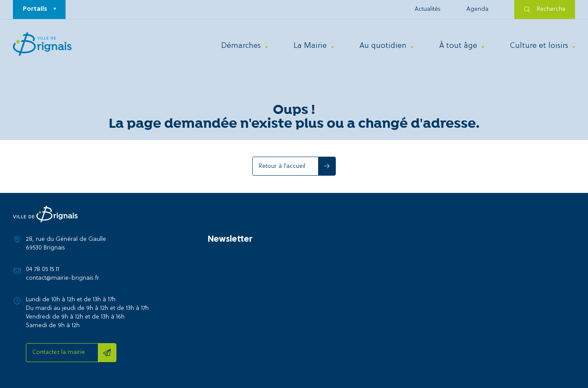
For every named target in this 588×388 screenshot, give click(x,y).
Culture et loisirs (539, 46)
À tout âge (458, 46)
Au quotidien (383, 46)
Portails (35, 9)
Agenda (477, 9)
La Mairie (310, 46)
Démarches (241, 46)
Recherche (545, 9)
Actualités (428, 9)
